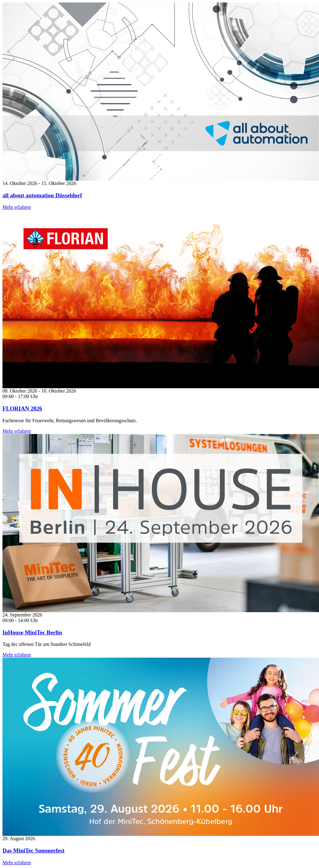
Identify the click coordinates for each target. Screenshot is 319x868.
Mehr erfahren (17, 207)
